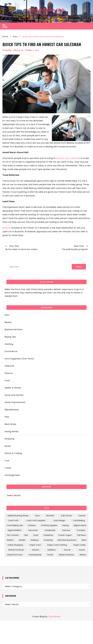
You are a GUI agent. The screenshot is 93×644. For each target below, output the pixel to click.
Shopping (9, 439)
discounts (33, 530)
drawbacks (50, 530)
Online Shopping (15, 545)
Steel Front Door (15, 555)
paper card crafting (57, 545)
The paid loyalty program (75, 249)
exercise (66, 530)
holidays (35, 540)
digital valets (80, 525)
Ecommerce (11, 351)
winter (83, 555)
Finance (9, 373)
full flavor (82, 535)
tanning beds (35, 555)
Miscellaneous (12, 410)
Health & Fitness (13, 388)
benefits (50, 516)
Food (7, 380)
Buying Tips (10, 337)
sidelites (52, 550)
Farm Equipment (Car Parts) (19, 359)
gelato (10, 540)
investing (48, 540)
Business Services (13, 329)
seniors (36, 550)
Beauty (8, 322)
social (82, 550)
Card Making (79, 520)
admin (16, 50)
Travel (8, 468)
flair (26, 535)
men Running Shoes (67, 540)
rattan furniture (16, 550)
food (36, 535)
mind (84, 540)
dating (65, 525)
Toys (7, 461)
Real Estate (10, 424)
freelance (48, 535)
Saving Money (12, 431)
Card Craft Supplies (36, 520)
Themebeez (54, 617)
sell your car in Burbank (68, 158)
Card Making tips (15, 525)
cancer (82, 516)
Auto (7, 315)
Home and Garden (14, 395)
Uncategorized (12, 475)
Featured (9, 366)
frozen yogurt (65, 535)
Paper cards (80, 545)
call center (66, 516)
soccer (67, 550)
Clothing (9, 344)
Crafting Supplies (49, 525)
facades (81, 530)
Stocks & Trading (13, 453)
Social (8, 446)
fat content (13, 535)
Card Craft (13, 520)
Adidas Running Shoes (18, 516)
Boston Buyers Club (47, 10)
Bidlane (6, 228)
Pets (7, 417)
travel (50, 555)
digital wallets (15, 530)
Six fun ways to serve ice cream (21, 249)
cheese (32, 525)
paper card (35, 545)
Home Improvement (15, 402)
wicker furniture (66, 555)
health (22, 540)
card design (59, 520)
